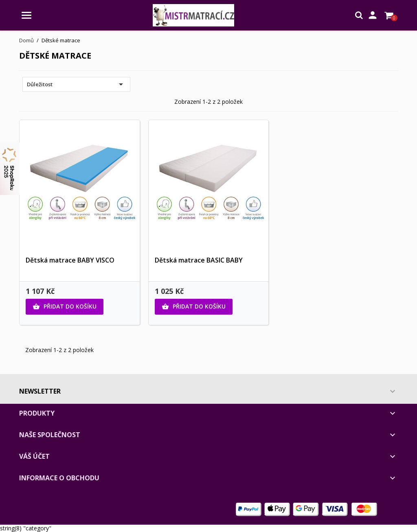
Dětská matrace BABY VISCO (70, 260)
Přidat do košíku (65, 307)
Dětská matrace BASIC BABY (199, 260)
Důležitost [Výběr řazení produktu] (76, 84)
